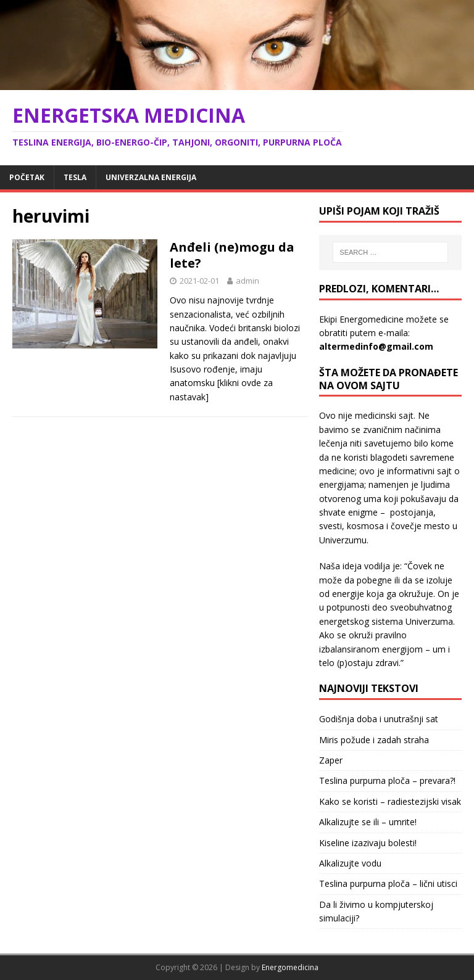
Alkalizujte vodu (350, 863)
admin (247, 281)
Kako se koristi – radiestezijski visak (390, 801)
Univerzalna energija (151, 177)
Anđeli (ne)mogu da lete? (232, 255)
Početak (27, 177)
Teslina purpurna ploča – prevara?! (387, 780)
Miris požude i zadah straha (374, 740)
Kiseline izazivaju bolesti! (368, 843)
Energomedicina (290, 967)
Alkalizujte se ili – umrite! (368, 822)
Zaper (331, 760)
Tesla (75, 177)
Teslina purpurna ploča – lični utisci (388, 883)
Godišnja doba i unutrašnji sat (379, 719)
